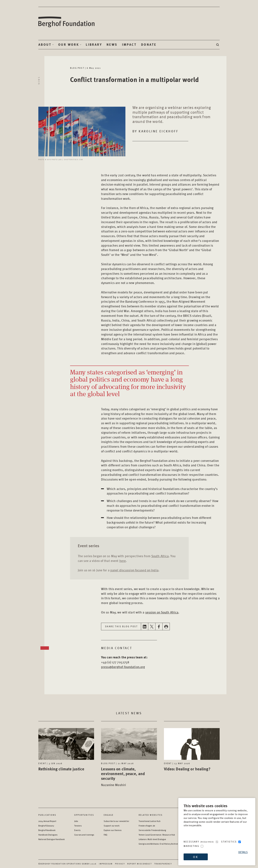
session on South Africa (162, 612)
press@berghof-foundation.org (123, 667)
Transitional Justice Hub (149, 821)
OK (195, 857)
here (123, 561)
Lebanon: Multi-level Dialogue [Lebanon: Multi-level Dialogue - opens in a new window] (152, 839)
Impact (129, 45)
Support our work (112, 826)
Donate (149, 45)
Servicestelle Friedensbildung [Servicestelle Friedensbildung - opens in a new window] (152, 830)
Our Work (69, 45)
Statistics (229, 842)
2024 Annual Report (47, 821)
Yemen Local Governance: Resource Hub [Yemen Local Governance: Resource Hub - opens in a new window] (157, 835)
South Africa (160, 556)
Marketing (192, 846)
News (112, 45)
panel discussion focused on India (134, 570)
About (45, 45)
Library (94, 45)
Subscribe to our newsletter (116, 821)
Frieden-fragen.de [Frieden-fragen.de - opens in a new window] (147, 826)
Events (77, 830)
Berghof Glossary (46, 826)
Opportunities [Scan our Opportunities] (84, 815)
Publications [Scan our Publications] (47, 815)
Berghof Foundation (67, 22)
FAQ (105, 835)
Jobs (76, 821)
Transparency (163, 864)
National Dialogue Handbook (52, 839)
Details (243, 852)
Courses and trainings (84, 835)
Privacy (120, 864)
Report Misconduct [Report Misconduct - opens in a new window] (140, 864)
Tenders (78, 826)
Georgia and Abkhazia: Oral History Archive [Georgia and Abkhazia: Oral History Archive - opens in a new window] (158, 844)
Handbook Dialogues (48, 835)
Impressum (106, 864)
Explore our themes (113, 830)
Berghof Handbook (47, 830)
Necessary (199, 842)
